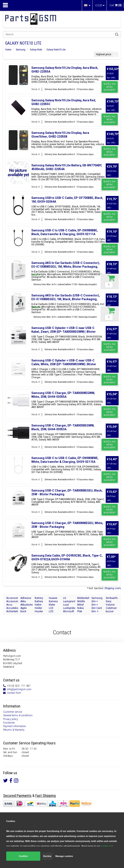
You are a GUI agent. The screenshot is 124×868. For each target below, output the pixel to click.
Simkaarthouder (112, 598)
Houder (39, 611)
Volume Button (110, 605)
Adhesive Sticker (26, 598)
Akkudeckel (26, 605)
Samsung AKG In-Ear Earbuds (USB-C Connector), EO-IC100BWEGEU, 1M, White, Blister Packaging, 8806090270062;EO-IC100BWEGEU (66, 267)
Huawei (53, 598)
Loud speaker (68, 605)
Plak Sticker (81, 611)
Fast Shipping (45, 796)
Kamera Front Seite (53, 601)
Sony (109, 601)
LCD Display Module (53, 611)
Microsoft (69, 611)
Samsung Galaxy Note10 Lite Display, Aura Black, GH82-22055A (65, 70)
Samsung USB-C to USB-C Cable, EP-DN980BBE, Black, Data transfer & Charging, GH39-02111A (65, 232)
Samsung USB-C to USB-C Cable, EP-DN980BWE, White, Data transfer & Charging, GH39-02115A (65, 460)
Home (8, 50)
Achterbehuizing (12, 611)
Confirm (23, 856)
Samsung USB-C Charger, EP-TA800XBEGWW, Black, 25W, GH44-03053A (63, 427)
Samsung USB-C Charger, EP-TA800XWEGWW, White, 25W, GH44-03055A (63, 395)
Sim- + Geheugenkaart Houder (97, 611)
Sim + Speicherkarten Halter (97, 605)
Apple (23, 608)
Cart (116, 5)
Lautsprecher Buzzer (69, 601)
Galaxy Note (36, 50)
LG (65, 598)
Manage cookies (64, 856)
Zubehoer (111, 608)
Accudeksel (12, 608)
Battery (39, 598)
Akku (23, 601)
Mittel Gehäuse (82, 605)
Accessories (12, 601)
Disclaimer (9, 723)
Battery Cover (39, 601)
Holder (38, 608)
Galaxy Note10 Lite (56, 50)
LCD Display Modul (53, 608)
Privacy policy (11, 719)
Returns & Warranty (14, 730)
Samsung (21, 50)
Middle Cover (81, 601)
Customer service (13, 712)
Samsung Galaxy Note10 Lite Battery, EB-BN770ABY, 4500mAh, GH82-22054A (67, 167)
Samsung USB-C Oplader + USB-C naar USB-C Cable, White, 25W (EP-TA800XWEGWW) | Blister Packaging (64, 364)
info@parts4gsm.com (19, 689)
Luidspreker (69, 608)
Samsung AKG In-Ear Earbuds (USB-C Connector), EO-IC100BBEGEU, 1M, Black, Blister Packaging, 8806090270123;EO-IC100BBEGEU (66, 299)
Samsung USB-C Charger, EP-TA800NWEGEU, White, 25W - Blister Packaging (67, 525)
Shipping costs (113, 588)
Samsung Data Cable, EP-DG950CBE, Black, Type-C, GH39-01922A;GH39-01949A (67, 557)
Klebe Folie (52, 605)
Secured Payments (17, 796)
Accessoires (12, 598)
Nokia (80, 608)
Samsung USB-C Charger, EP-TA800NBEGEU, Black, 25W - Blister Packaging (67, 492)
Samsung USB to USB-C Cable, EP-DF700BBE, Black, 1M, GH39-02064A (67, 200)
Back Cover (24, 611)
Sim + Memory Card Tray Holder (97, 601)
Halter (38, 605)
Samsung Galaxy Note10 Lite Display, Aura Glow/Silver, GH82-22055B (60, 135)
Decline (47, 856)
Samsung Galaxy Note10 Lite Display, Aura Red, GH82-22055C (64, 102)
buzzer (110, 611)
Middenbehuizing (83, 598)
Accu (9, 605)
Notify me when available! (110, 87)
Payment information (15, 726)
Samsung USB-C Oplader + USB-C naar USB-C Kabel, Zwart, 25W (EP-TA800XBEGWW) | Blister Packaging (64, 332)
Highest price (104, 54)
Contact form (14, 693)
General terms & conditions (18, 715)
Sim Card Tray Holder (97, 608)
